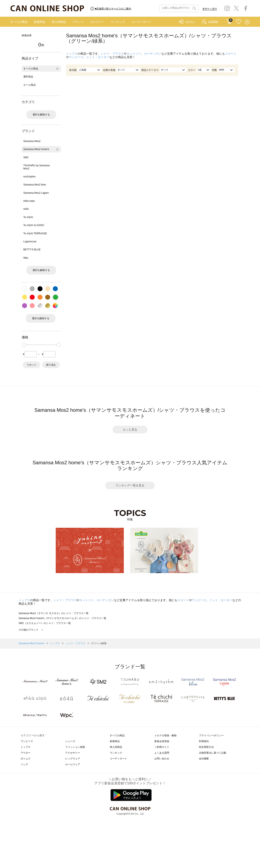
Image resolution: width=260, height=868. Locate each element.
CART (229, 21)
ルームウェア (73, 764)
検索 (194, 8)
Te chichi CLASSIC (34, 225)
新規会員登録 (162, 741)
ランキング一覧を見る (130, 485)
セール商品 (30, 85)
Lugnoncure (30, 242)
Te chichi (28, 217)
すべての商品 (19, 22)
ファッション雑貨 (75, 747)
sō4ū (26, 209)
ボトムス (26, 759)
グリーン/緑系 (99, 643)
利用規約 (204, 741)
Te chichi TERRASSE (35, 233)
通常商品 (28, 77)
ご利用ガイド (162, 747)
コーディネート (141, 22)
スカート (231, 54)
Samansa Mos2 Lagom (36, 193)
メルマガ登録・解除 (165, 735)
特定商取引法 (206, 747)
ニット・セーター (98, 57)
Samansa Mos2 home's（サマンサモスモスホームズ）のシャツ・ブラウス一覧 (62, 618)
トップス (72, 54)
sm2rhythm (29, 177)
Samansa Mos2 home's (36, 149)
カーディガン (153, 54)
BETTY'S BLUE (32, 250)
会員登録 (213, 22)
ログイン (190, 22)
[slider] (24, 345)
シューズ (70, 741)
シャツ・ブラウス (112, 54)
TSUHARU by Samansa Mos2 (37, 167)
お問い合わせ (162, 759)
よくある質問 (162, 753)
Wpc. (26, 258)
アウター (26, 753)
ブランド (78, 22)
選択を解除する (41, 115)
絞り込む (51, 365)
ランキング (118, 22)
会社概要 (204, 759)
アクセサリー (73, 753)
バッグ (24, 764)
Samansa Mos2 (32, 141)
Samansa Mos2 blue (35, 185)
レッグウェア (73, 759)
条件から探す (210, 9)
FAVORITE (239, 22)
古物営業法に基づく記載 (213, 753)
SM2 (26, 157)
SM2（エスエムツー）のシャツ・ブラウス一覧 (45, 623)
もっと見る (130, 429)
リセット (32, 365)
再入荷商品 (59, 22)
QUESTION (247, 22)
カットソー (134, 54)
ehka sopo (29, 201)
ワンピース (76, 57)
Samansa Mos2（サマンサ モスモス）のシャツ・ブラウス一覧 (54, 613)
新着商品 (40, 22)
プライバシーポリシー (211, 735)
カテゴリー (97, 22)
